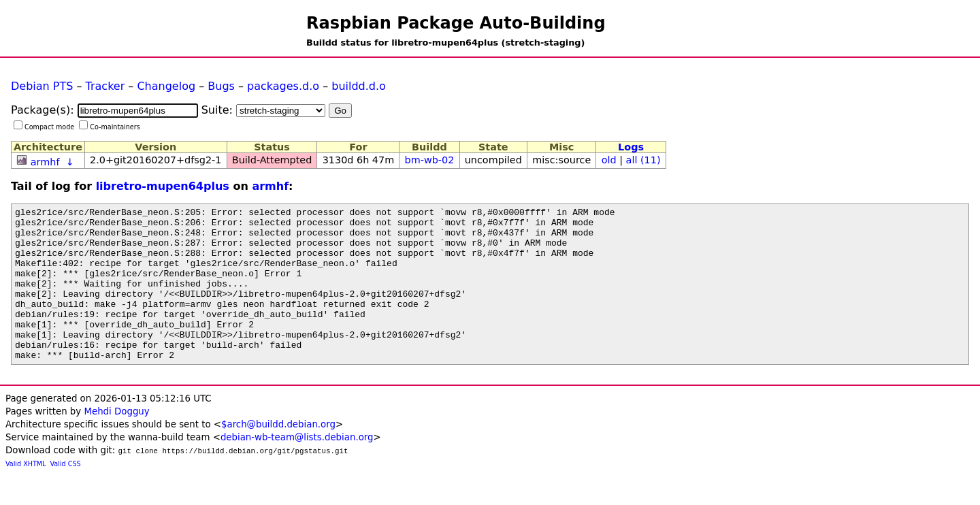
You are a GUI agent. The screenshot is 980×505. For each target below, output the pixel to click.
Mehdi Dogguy (116, 442)
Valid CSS (66, 494)
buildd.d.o (359, 86)
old (609, 160)
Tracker (105, 86)
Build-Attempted (272, 160)
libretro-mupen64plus (163, 186)
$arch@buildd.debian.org (278, 455)
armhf (45, 162)
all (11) (643, 160)
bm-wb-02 (430, 160)
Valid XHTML (26, 494)
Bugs (221, 86)
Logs (631, 147)
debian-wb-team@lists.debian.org (297, 468)
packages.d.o (283, 86)
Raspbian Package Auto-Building (456, 23)
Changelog (166, 86)
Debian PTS (42, 86)
